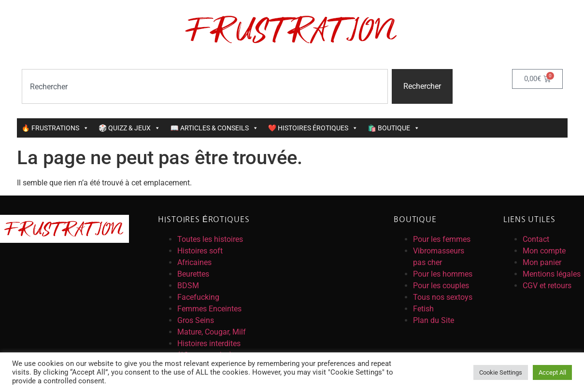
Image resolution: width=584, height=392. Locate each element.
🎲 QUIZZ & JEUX (129, 128)
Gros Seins (196, 320)
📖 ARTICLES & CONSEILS (214, 128)
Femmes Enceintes (209, 309)
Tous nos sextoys (443, 297)
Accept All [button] (552, 372)
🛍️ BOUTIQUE (393, 128)
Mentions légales (552, 274)
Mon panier (542, 262)
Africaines (194, 262)
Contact (536, 239)
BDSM (188, 286)
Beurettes (193, 274)
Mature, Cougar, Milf (212, 332)
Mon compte (544, 251)
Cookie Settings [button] (501, 372)
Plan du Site (434, 320)
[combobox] (205, 86)
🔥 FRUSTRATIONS (55, 128)
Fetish (423, 309)
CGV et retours (547, 286)
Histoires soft (200, 251)
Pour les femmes (442, 239)
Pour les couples (441, 286)
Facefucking (198, 297)
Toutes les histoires (210, 239)
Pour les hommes (443, 274)
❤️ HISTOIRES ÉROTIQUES (313, 128)
